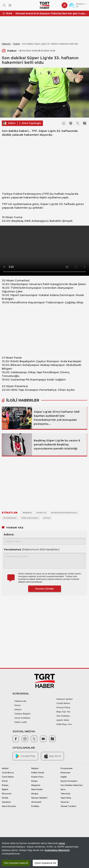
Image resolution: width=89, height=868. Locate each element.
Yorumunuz (32, 549)
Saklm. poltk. (21, 722)
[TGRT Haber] (44, 5)
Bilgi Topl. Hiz (63, 712)
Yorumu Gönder (44, 589)
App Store (52, 756)
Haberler (6, 44)
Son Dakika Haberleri (72, 785)
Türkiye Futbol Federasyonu (22, 194)
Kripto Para (37, 777)
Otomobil (36, 802)
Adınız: (9, 534)
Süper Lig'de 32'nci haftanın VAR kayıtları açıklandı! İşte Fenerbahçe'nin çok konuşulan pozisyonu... (57, 418)
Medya (35, 794)
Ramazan (65, 773)
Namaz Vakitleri (39, 798)
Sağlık (64, 777)
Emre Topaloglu (32, 123)
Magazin (36, 785)
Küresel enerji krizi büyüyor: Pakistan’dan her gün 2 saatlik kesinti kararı (51, 13)
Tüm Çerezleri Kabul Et (16, 863)
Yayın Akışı (66, 798)
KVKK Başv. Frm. (64, 724)
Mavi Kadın (37, 789)
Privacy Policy (63, 708)
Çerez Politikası (22, 718)
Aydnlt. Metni (63, 720)
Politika (35, 806)
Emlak (5, 798)
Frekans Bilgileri (22, 714)
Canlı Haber (8, 777)
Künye (18, 705)
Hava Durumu (9, 806)
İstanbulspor (19, 284)
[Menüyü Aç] (10, 5)
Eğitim (5, 789)
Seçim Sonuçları (69, 781)
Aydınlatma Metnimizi (57, 850)
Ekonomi (6, 794)
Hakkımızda (20, 701)
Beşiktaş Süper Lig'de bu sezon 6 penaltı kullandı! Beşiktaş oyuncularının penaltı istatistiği (57, 445)
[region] (44, 853)
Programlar (67, 768)
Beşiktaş (17, 221)
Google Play (25, 756)
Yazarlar (65, 802)
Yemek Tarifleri (68, 806)
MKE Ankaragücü (36, 221)
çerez (62, 843)
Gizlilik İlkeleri (63, 703)
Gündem (6, 802)
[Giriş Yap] (65, 5)
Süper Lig (47, 204)
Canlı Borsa (8, 773)
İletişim (18, 710)
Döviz (5, 781)
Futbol (17, 44)
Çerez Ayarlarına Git (45, 863)
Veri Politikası (63, 716)
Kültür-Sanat (38, 773)
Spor (63, 789)
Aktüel (5, 768)
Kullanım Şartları (65, 699)
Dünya (5, 785)
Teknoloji (65, 794)
